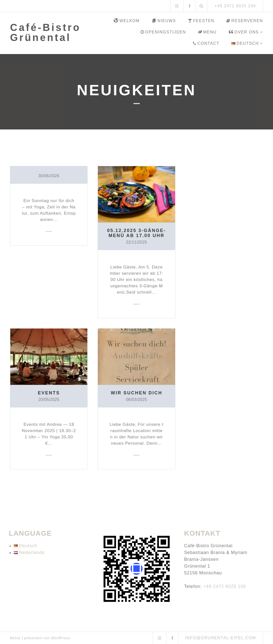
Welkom (127, 21)
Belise (15, 638)
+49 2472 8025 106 (225, 586)
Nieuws (164, 21)
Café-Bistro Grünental (45, 32)
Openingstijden (163, 32)
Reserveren (245, 21)
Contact (206, 43)
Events (49, 393)
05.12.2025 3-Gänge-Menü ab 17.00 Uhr (136, 233)
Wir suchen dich (136, 393)
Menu (207, 32)
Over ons (244, 32)
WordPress (61, 638)
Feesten (201, 21)
